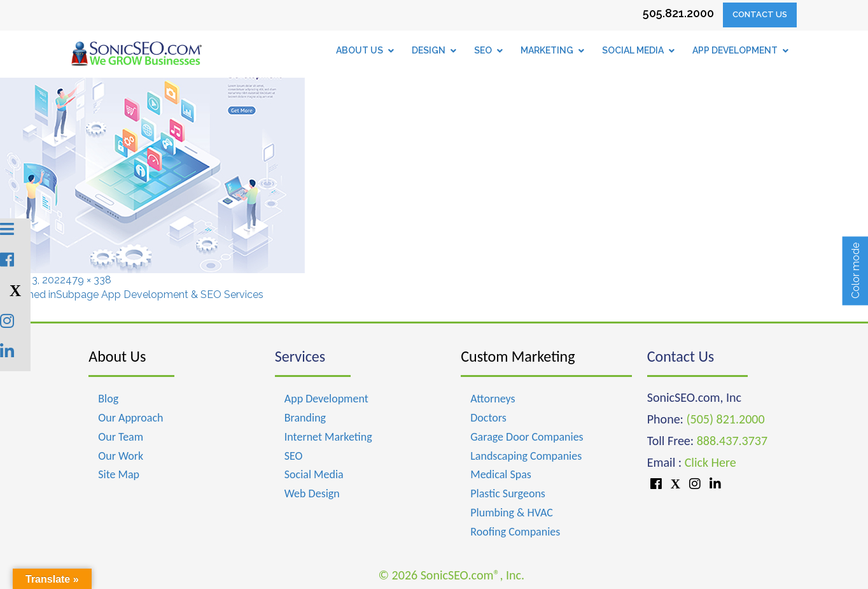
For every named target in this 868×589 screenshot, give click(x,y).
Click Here (710, 462)
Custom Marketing (518, 356)
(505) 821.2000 (725, 419)
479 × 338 (88, 280)
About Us (117, 356)
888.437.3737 (732, 441)
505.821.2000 (678, 13)
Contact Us (760, 14)
